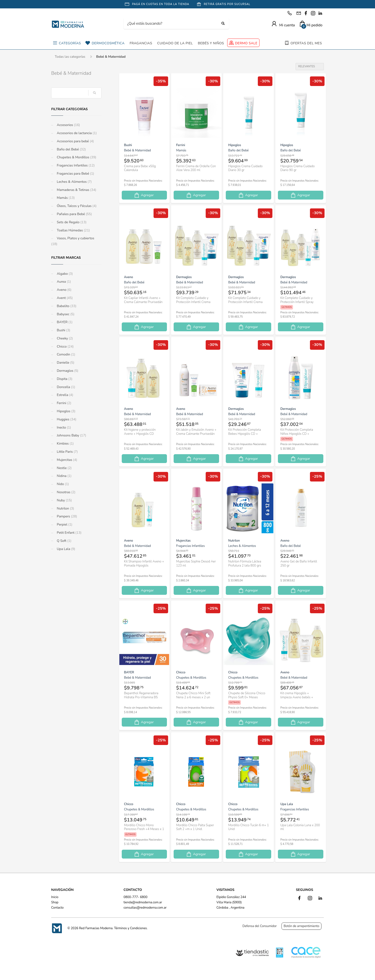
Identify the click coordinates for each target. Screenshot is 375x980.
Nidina (64, 476)
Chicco (65, 347)
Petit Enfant (69, 533)
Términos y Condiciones (130, 928)
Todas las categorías (70, 57)
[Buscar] (173, 24)
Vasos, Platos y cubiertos (73, 241)
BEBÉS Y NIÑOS (211, 43)
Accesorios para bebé (75, 141)
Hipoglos (66, 411)
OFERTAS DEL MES (306, 43)
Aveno (64, 290)
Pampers (66, 516)
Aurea (63, 282)
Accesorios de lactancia (76, 133)
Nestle (64, 468)
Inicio (55, 897)
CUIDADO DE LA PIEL (175, 43)
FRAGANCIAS (141, 43)
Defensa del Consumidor (260, 926)
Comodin (66, 354)
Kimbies (65, 444)
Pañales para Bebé (74, 214)
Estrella (65, 395)
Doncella (66, 387)
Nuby (64, 500)
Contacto (57, 908)
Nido (62, 484)
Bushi (63, 330)
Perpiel (64, 524)
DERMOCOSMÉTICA (108, 43)
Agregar (144, 195)
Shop (55, 902)
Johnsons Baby (71, 435)
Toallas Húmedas (73, 230)
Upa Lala (66, 549)
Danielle (65, 363)
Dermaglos (67, 371)
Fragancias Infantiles (75, 165)
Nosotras (66, 492)
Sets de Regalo (71, 222)
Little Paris (67, 452)
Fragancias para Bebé (75, 174)
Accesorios (68, 125)
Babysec (65, 314)
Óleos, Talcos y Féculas (76, 206)
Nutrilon (65, 508)
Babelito (66, 306)
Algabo (64, 274)
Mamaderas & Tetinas (76, 190)
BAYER (64, 322)
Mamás (65, 198)
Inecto (63, 427)
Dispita (64, 379)
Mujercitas (67, 460)
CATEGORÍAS (70, 43)
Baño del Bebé (71, 149)
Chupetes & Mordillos (76, 157)
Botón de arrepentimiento (301, 926)
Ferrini (64, 403)
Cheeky (64, 338)
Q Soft (64, 541)
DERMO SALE (246, 43)
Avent (64, 298)
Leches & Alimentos (74, 182)
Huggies (66, 419)
